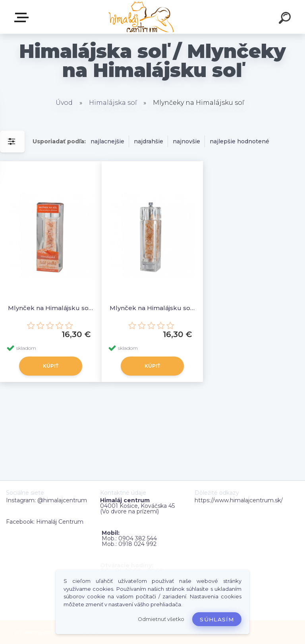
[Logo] (141, 17)
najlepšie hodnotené (239, 141)
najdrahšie (149, 141)
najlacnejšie (107, 141)
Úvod (64, 103)
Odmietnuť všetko (161, 619)
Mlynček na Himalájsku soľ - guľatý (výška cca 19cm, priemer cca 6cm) (51, 308)
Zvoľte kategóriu (23, 17)
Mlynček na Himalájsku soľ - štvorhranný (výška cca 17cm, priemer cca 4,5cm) (152, 308)
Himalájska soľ (113, 103)
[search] (286, 19)
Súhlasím (217, 619)
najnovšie (186, 141)
